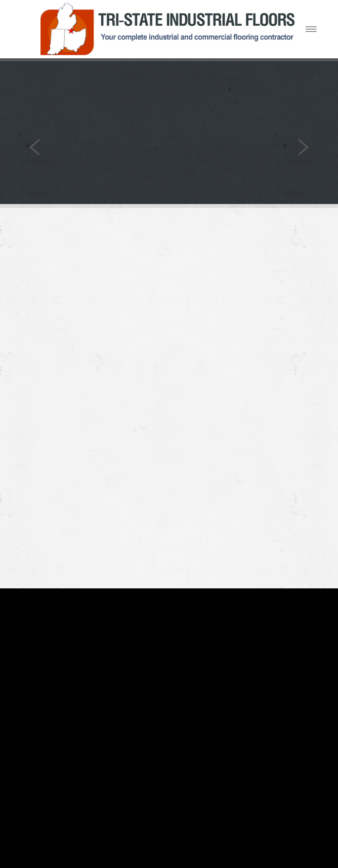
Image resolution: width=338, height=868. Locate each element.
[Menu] (311, 29)
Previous (35, 147)
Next (303, 147)
